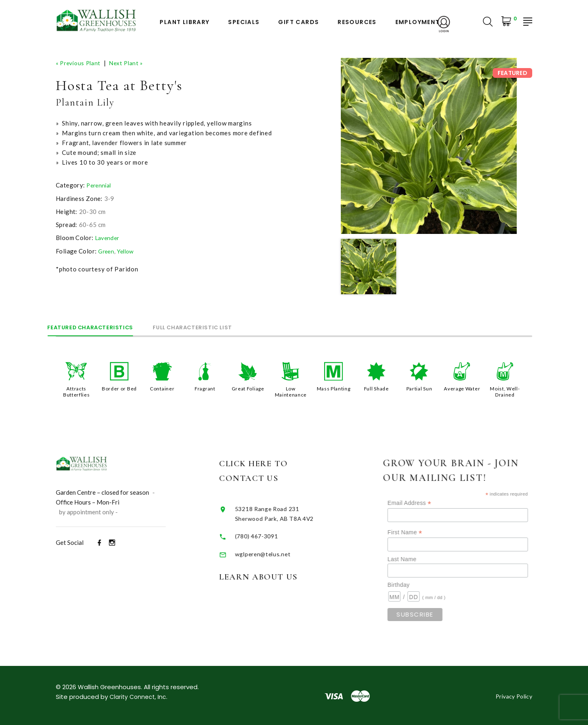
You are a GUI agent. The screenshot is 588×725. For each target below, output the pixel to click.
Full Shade (376, 388)
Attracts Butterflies (77, 391)
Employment (418, 22)
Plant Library (184, 22)
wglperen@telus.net (279, 552)
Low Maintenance (291, 391)
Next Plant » (132, 63)
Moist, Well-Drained (505, 391)
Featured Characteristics (103, 326)
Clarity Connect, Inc (139, 695)
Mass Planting (334, 388)
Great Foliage (248, 388)
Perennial (100, 185)
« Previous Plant (80, 63)
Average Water (462, 391)
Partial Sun (419, 388)
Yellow (128, 251)
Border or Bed (120, 388)
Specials (244, 22)
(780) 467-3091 (273, 534)
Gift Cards (298, 22)
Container (162, 388)
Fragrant (205, 388)
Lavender (109, 238)
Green (107, 251)
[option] (429, 146)
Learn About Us (280, 575)
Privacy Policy (512, 695)
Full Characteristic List (230, 326)
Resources (357, 22)
